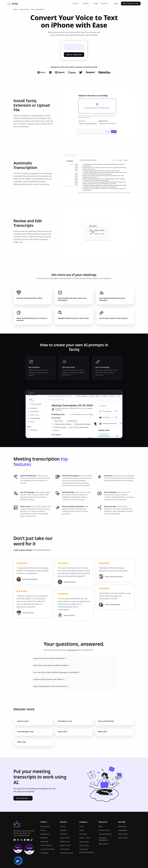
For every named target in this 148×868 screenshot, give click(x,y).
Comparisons (65, 849)
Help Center (122, 826)
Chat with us (123, 830)
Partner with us (104, 830)
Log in (116, 3)
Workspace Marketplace (103, 839)
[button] (76, 3)
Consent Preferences (87, 852)
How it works (45, 826)
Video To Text (65, 842)
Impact (82, 830)
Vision (82, 826)
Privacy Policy (84, 842)
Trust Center (84, 849)
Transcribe (64, 834)
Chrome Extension (105, 834)
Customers (83, 834)
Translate (63, 830)
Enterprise (44, 838)
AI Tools (63, 826)
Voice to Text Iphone (38, 9)
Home (15, 9)
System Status (123, 834)
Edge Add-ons (104, 844)
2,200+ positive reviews (23, 550)
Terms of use (84, 846)
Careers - (85, 838)
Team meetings (46, 845)
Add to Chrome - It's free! (131, 3)
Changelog (44, 853)
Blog (100, 826)
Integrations (45, 834)
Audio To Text (24, 9)
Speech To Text (65, 845)
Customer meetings (48, 849)
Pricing (96, 3)
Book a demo (123, 838)
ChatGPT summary (67, 853)
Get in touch (72, 650)
